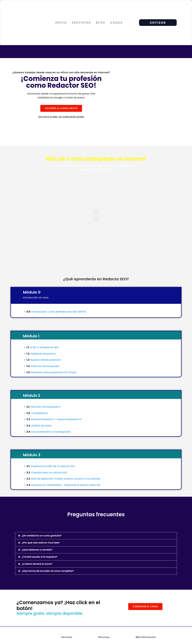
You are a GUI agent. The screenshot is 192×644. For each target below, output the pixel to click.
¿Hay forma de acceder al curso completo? (48, 571)
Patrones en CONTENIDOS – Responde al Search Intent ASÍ (66, 485)
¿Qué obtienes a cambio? (37, 550)
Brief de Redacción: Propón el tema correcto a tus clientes (66, 479)
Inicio (61, 23)
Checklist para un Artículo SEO (49, 473)
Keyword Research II (69, 419)
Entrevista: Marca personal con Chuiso (54, 372)
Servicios (81, 23)
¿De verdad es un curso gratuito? (42, 536)
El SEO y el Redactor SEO (44, 347)
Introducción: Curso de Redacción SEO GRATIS (59, 312)
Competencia (39, 413)
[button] (96, 216)
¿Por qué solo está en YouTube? (41, 543)
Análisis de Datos (42, 426)
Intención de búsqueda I (45, 366)
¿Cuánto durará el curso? (37, 564)
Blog (100, 23)
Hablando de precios (43, 354)
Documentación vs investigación (51, 432)
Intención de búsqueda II (45, 407)
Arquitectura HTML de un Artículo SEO (53, 466)
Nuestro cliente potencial (46, 360)
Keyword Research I (43, 419)
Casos (116, 23)
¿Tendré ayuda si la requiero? (40, 557)
